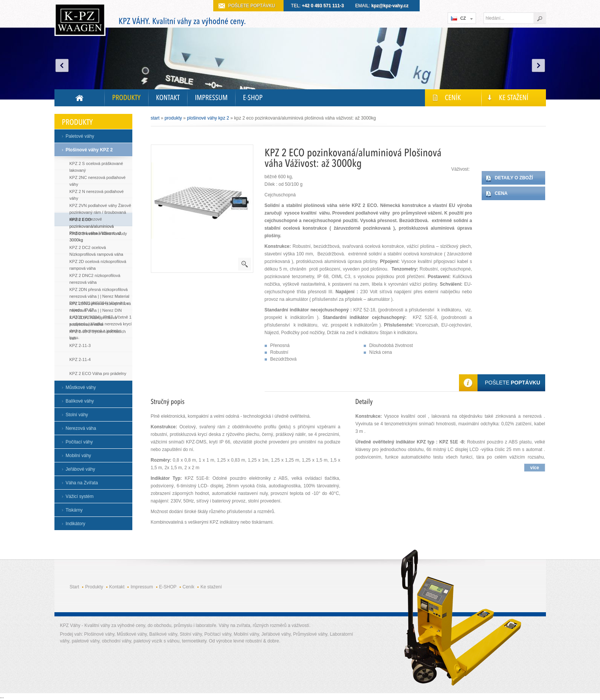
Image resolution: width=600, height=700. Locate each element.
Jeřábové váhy (81, 469)
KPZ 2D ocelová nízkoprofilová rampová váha (98, 263)
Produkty (173, 118)
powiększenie (245, 264)
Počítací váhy (79, 442)
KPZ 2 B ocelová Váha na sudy (98, 233)
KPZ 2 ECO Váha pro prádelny (98, 373)
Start (155, 118)
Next (538, 65)
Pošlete (513, 383)
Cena (501, 193)
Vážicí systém (80, 496)
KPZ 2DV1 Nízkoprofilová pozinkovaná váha (93, 319)
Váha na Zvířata (82, 483)
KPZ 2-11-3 (80, 345)
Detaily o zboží (514, 178)
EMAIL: (382, 6)
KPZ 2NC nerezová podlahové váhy (98, 179)
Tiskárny (74, 510)
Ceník (188, 587)
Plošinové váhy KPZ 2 (89, 150)
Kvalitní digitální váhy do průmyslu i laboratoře (80, 21)
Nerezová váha (81, 428)
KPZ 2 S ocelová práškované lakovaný (96, 165)
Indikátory (76, 524)
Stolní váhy (77, 415)
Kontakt (117, 587)
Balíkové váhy (80, 401)
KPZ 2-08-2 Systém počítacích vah (98, 333)
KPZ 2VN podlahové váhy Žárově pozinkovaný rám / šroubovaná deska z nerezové (100, 207)
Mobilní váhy (78, 456)
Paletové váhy (80, 136)
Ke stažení (211, 587)
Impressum (142, 587)
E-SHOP (168, 587)
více (534, 468)
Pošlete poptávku (252, 6)
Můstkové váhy (81, 387)
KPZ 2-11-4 (80, 359)
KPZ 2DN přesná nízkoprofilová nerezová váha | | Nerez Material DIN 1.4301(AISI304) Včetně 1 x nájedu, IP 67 (100, 291)
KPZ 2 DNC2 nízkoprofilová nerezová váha (95, 277)
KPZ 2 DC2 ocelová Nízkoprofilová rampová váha (96, 249)
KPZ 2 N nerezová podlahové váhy (97, 193)
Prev (62, 65)
